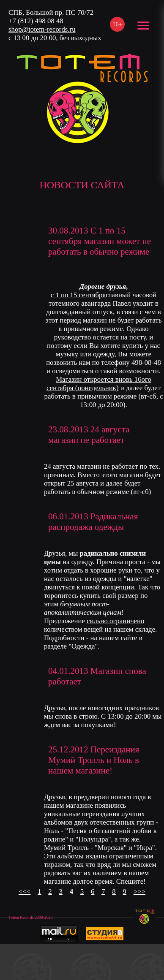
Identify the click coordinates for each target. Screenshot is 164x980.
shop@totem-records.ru (42, 29)
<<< (25, 892)
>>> (139, 892)
